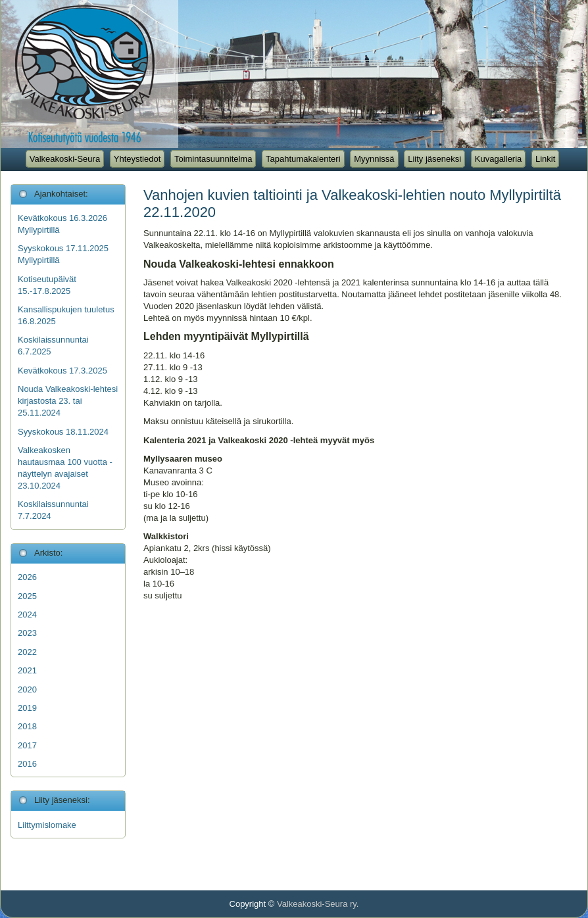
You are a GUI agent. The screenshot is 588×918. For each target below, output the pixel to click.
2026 (27, 577)
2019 (27, 708)
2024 (27, 615)
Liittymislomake (47, 825)
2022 (27, 652)
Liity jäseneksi (434, 159)
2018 (27, 726)
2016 (27, 764)
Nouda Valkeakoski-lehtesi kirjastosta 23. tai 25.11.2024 (68, 401)
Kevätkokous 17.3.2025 (62, 371)
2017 (27, 745)
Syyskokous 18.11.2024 (63, 432)
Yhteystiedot (137, 159)
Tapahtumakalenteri (303, 159)
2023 (27, 633)
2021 (27, 670)
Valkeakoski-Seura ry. (318, 904)
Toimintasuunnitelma (213, 159)
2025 (27, 596)
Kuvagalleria (499, 159)
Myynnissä (374, 159)
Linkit (545, 159)
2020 (27, 689)
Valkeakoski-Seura (65, 159)
